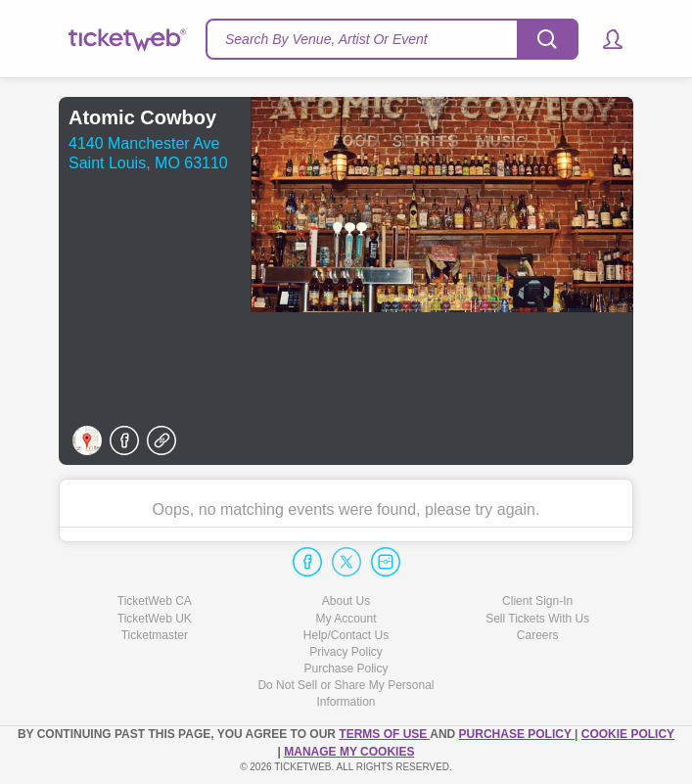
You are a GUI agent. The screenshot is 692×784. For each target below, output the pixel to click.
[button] (603, 39)
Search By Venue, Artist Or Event (326, 39)
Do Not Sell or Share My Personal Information (346, 693)
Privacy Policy (346, 652)
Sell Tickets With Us (537, 619)
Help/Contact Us (346, 635)
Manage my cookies (349, 752)
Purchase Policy (346, 669)
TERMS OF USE (384, 734)
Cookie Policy (628, 734)
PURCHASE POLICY (517, 734)
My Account (346, 619)
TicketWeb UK (155, 619)
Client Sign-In (537, 601)
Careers (538, 635)
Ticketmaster (155, 635)
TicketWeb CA (155, 601)
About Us (346, 601)
